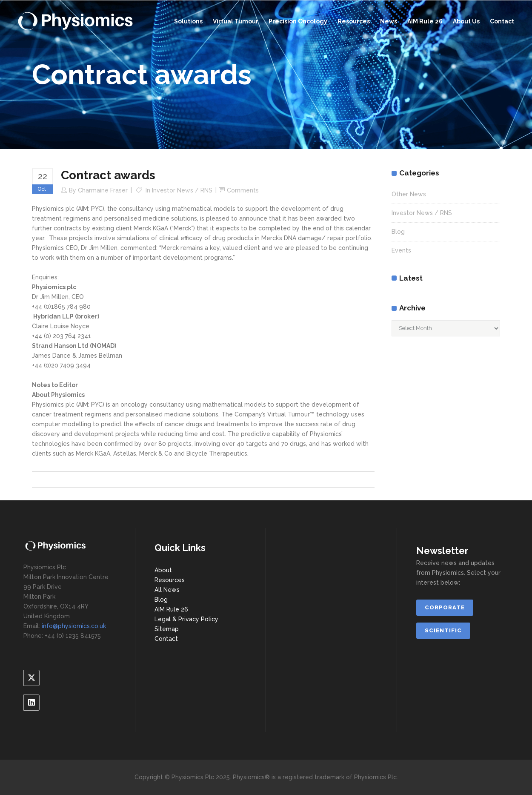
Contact (166, 639)
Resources (170, 580)
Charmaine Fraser (103, 190)
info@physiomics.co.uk (74, 626)
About (163, 570)
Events (401, 250)
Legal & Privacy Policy (186, 619)
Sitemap (167, 629)
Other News (409, 194)
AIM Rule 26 (171, 609)
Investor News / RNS (182, 190)
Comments (243, 190)
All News (167, 590)
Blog (398, 232)
